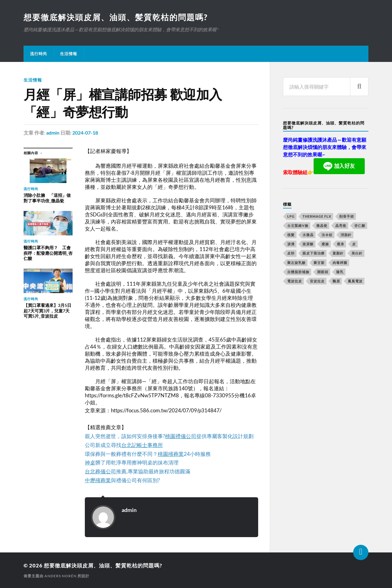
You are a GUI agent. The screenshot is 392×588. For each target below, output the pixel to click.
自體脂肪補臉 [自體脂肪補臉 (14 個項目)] (298, 272)
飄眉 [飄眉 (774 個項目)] (336, 281)
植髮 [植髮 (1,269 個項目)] (291, 235)
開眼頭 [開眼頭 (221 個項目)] (323, 272)
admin (53, 133)
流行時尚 (39, 54)
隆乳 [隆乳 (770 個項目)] (340, 272)
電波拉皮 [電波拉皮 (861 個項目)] (295, 281)
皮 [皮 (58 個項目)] (354, 244)
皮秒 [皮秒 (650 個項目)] (291, 253)
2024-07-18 (85, 133)
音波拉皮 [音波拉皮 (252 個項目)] (317, 281)
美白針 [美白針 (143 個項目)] (357, 253)
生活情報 (69, 54)
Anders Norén (60, 576)
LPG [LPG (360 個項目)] (291, 216)
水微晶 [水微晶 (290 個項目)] (308, 235)
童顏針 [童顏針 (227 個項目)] (338, 253)
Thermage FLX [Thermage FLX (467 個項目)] (317, 216)
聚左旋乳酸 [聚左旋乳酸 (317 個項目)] (296, 263)
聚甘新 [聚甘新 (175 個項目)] (319, 263)
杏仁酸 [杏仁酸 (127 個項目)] (360, 225)
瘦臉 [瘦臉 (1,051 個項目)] (325, 244)
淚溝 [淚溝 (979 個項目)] (291, 244)
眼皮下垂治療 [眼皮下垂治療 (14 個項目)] (314, 253)
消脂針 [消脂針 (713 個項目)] (346, 235)
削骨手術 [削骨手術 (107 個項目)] (347, 216)
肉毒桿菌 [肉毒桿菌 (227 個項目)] (340, 263)
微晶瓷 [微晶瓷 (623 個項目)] (322, 225)
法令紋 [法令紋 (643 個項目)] (327, 235)
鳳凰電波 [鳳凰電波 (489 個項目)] (355, 281)
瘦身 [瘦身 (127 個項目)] (341, 244)
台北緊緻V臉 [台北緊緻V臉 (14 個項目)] (298, 225)
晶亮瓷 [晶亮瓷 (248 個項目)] (341, 225)
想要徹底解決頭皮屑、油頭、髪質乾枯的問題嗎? (116, 17)
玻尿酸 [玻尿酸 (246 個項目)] (308, 244)
